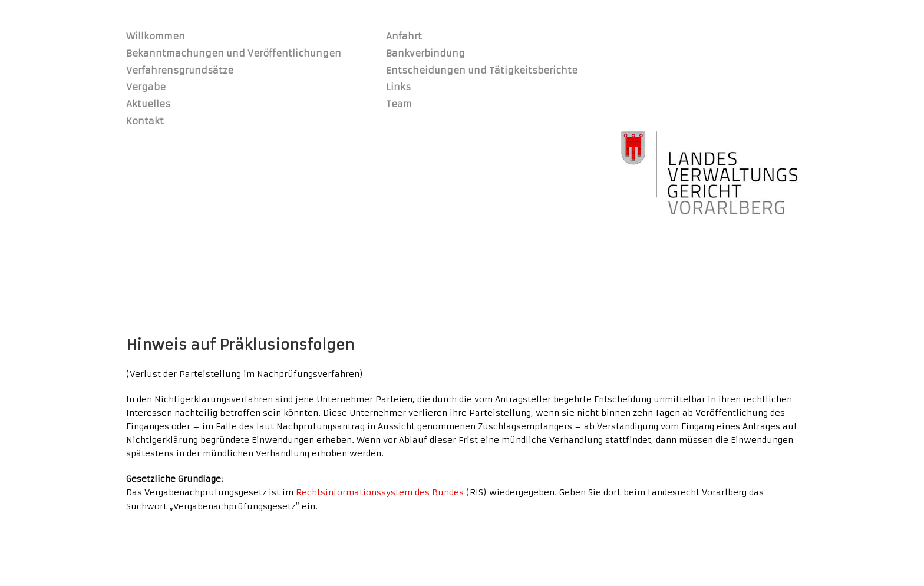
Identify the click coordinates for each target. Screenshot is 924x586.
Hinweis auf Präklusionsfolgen (240, 345)
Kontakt (145, 121)
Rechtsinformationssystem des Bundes (380, 492)
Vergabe (146, 87)
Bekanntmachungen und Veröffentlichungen (234, 53)
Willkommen (156, 36)
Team (399, 104)
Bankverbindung (425, 53)
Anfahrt (404, 36)
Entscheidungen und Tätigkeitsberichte (482, 70)
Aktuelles (148, 104)
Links (398, 87)
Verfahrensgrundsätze (180, 70)
